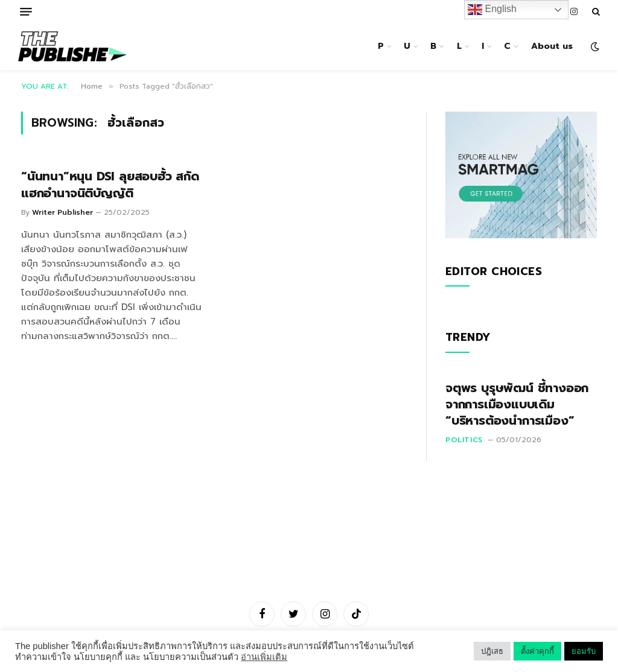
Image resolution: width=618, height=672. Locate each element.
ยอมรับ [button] (584, 651)
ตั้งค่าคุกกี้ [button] (537, 651)
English (492, 10)
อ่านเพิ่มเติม (264, 657)
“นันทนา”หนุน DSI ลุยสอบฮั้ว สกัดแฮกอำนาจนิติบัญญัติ (110, 185)
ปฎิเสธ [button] (492, 651)
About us (552, 46)
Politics (464, 440)
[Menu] (26, 12)
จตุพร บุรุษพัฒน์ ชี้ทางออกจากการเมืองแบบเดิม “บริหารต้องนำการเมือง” (517, 405)
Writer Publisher (62, 212)
